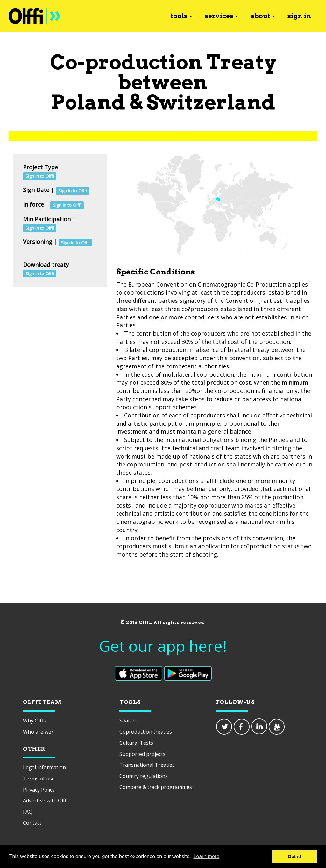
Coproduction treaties (146, 732)
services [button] (221, 16)
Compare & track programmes (156, 787)
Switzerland (211, 102)
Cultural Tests (136, 743)
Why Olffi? (35, 721)
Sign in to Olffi (40, 176)
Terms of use (39, 779)
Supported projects (142, 754)
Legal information (44, 767)
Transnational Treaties (147, 765)
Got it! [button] (294, 857)
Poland (88, 102)
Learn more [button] (206, 856)
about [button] (263, 16)
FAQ (28, 812)
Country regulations (144, 776)
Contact (32, 823)
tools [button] (181, 16)
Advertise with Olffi (45, 800)
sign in (299, 16)
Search (128, 721)
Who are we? (38, 732)
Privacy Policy (39, 790)
